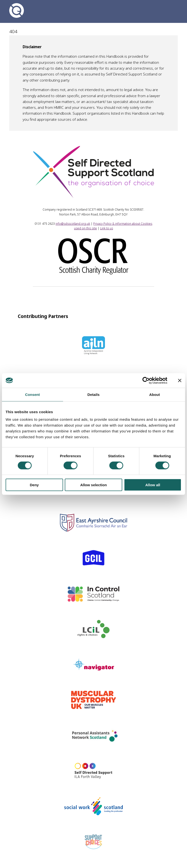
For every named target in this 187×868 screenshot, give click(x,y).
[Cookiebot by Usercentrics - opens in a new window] (146, 380)
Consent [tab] (33, 394)
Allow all (153, 485)
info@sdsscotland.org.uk (73, 224)
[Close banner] (180, 380)
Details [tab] (93, 394)
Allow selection (93, 485)
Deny (34, 485)
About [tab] (155, 394)
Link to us (107, 228)
